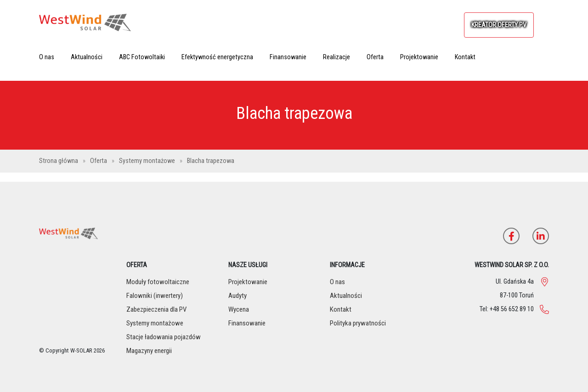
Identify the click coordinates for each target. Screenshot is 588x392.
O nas (47, 57)
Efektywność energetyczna (217, 57)
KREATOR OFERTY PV (499, 25)
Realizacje (336, 57)
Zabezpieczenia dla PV (156, 309)
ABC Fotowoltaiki (142, 57)
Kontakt (465, 57)
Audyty (237, 296)
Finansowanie (288, 57)
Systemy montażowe (148, 161)
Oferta (375, 57)
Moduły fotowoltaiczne (158, 282)
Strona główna (59, 161)
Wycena (239, 309)
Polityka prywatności (358, 323)
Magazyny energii (149, 351)
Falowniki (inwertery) (155, 296)
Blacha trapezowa (211, 161)
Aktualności (87, 57)
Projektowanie (419, 57)
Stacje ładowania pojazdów (164, 337)
